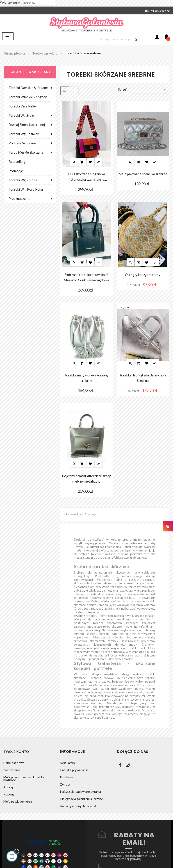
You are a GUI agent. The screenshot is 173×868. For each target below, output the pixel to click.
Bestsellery (17, 162)
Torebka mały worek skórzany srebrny (86, 378)
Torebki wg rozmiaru (25, 134)
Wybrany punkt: (11, 2)
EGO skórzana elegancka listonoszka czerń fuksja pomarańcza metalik (86, 177)
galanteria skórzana (30, 72)
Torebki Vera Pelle (22, 106)
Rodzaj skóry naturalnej (27, 125)
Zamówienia (12, 770)
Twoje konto (16, 752)
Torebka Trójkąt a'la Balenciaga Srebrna (143, 378)
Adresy (8, 787)
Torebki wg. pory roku (26, 189)
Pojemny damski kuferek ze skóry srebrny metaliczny (86, 478)
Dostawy (66, 777)
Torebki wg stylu (21, 115)
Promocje (16, 171)
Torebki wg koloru (23, 180)
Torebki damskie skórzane (28, 88)
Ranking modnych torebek (79, 806)
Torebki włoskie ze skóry (28, 97)
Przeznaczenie (19, 198)
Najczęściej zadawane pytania (81, 792)
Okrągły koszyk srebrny (143, 275)
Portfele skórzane (22, 143)
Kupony (9, 794)
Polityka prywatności (75, 770)
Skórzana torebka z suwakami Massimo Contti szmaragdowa (86, 277)
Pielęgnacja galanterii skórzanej (82, 799)
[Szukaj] (119, 39)
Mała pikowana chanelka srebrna (143, 174)
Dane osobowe (14, 763)
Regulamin (67, 763)
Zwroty (65, 784)
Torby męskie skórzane (26, 152)
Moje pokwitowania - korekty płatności (24, 778)
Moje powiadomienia (18, 801)
